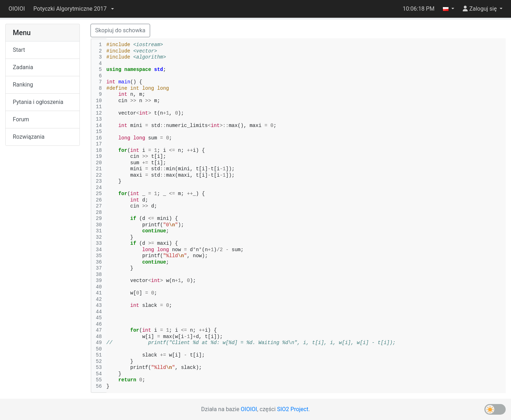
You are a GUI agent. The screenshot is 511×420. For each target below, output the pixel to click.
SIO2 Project (293, 409)
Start (19, 50)
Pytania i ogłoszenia (38, 102)
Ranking (23, 85)
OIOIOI (17, 9)
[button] (73, 9)
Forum (21, 119)
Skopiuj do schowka (120, 30)
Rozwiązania (29, 137)
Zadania (23, 67)
